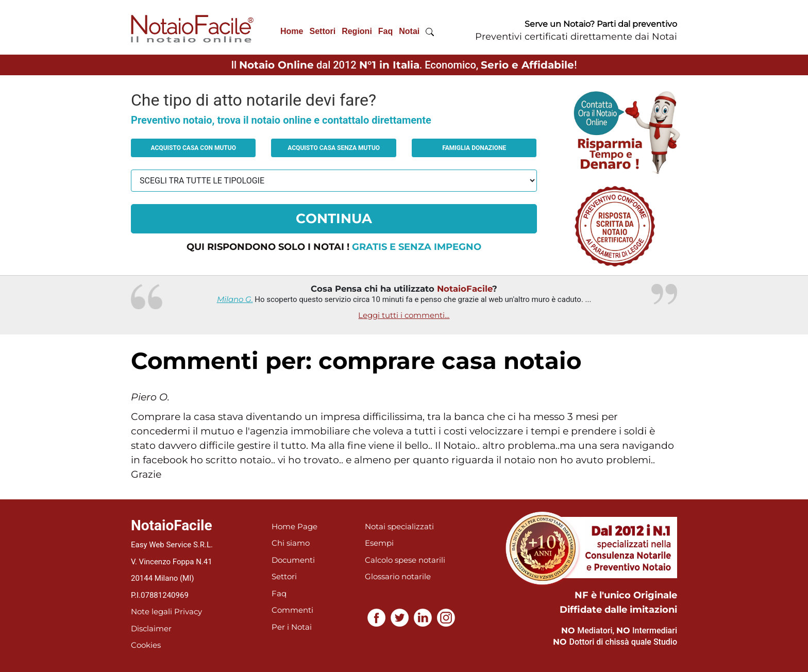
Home (292, 31)
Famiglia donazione (474, 148)
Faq (385, 31)
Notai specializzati (399, 526)
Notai (409, 31)
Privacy (188, 611)
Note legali (151, 611)
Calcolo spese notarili (405, 560)
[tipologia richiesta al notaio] (334, 181)
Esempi (379, 543)
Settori (322, 31)
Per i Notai (292, 627)
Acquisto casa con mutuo (193, 148)
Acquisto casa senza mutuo (334, 148)
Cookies (146, 645)
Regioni (357, 31)
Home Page (294, 526)
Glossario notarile (398, 576)
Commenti (292, 610)
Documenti (293, 560)
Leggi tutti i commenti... (404, 315)
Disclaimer (151, 628)
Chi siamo (291, 543)
